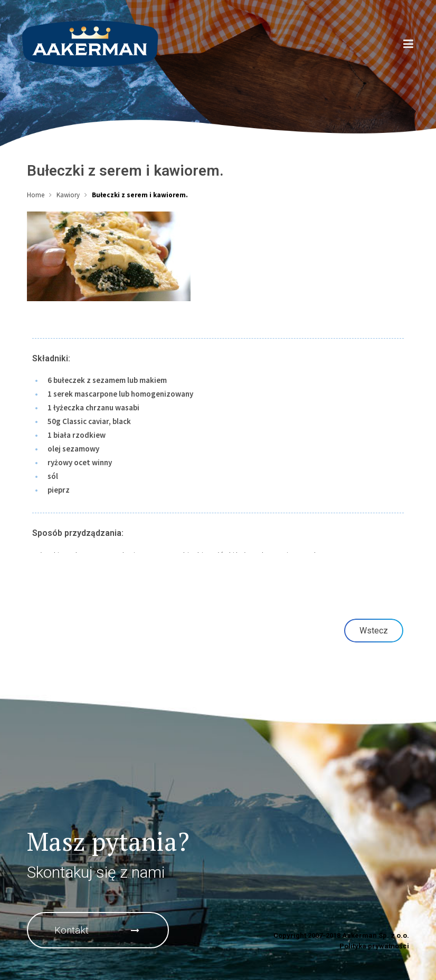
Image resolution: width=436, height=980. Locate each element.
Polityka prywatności (374, 946)
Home (36, 195)
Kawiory (68, 195)
